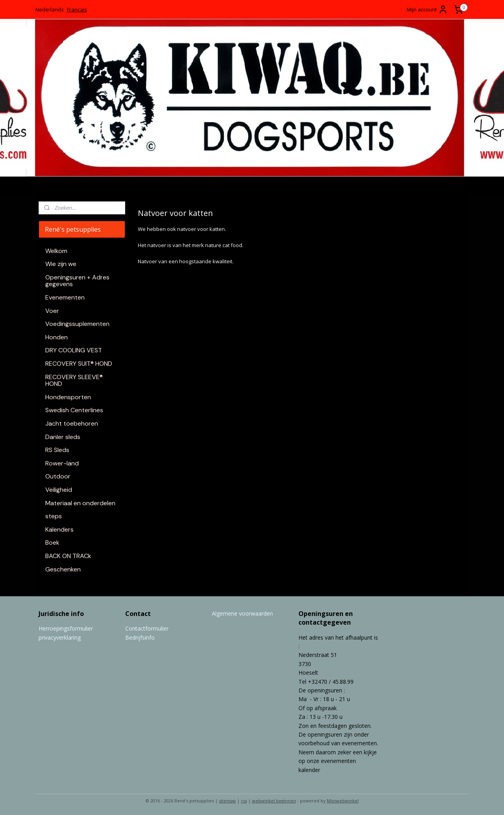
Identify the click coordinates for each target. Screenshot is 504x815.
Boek (52, 542)
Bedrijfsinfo (140, 637)
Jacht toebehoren (72, 423)
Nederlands (50, 9)
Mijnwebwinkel (343, 801)
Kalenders (59, 529)
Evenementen (65, 297)
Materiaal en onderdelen (80, 503)
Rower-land (62, 463)
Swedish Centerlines (74, 410)
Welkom (56, 251)
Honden (57, 337)
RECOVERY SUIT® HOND (79, 364)
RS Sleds (57, 450)
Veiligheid (59, 490)
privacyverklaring (60, 637)
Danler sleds (63, 437)
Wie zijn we (61, 264)
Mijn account (427, 9)
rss (244, 801)
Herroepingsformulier (66, 628)
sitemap (227, 801)
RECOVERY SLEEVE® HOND (74, 381)
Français (77, 9)
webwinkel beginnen (274, 801)
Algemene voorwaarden (242, 613)
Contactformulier (147, 628)
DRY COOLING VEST (74, 350)
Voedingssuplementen (77, 324)
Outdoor (58, 476)
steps (54, 516)
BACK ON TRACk (68, 556)
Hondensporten (68, 397)
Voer (52, 311)
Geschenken (63, 569)
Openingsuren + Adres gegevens (77, 281)
